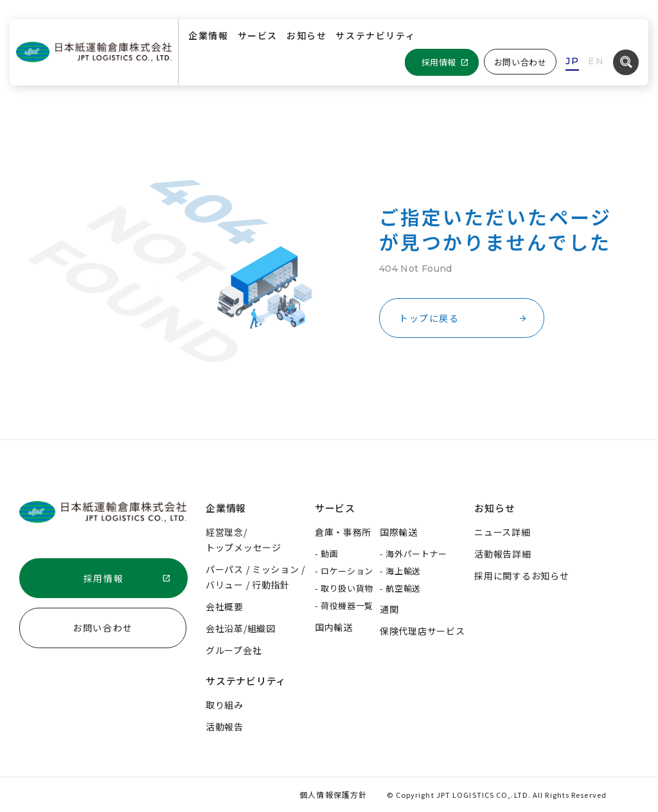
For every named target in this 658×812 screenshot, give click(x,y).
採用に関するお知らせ (521, 576)
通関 (389, 609)
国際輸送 (399, 532)
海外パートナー (416, 553)
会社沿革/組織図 (241, 628)
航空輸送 (403, 588)
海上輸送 (403, 571)
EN (596, 61)
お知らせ (307, 35)
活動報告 (225, 727)
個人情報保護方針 (333, 794)
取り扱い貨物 (347, 588)
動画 (329, 553)
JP (572, 61)
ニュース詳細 (502, 532)
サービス (258, 35)
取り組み (225, 705)
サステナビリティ (375, 35)
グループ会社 (234, 650)
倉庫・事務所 (343, 532)
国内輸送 (334, 627)
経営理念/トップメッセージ (244, 540)
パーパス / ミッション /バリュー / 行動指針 (255, 577)
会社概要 (225, 606)
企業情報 (208, 35)
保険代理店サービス (422, 631)
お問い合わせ (520, 62)
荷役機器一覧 (347, 605)
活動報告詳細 (502, 554)
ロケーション (347, 571)
